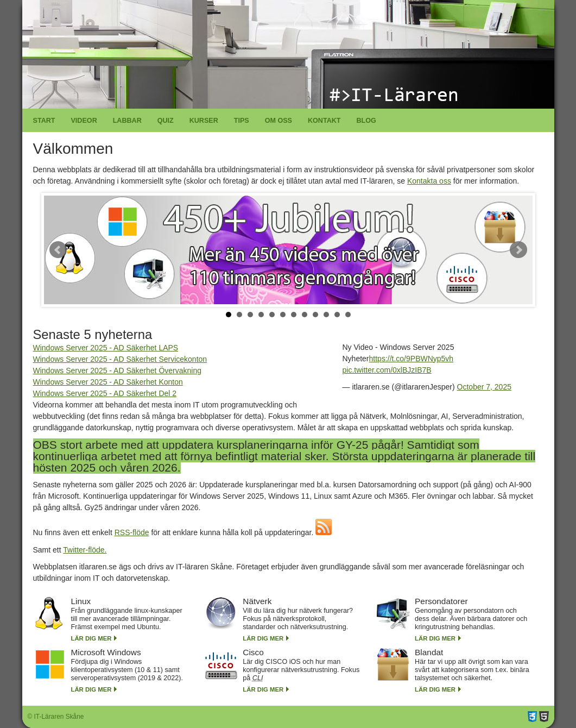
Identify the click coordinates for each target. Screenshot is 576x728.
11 (337, 315)
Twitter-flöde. (85, 550)
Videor (84, 121)
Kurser (204, 121)
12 (348, 315)
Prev (58, 250)
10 (326, 315)
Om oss (278, 121)
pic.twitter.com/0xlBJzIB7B (387, 370)
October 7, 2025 (484, 387)
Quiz (166, 121)
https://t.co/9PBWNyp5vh (412, 359)
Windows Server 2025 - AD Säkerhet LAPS (106, 348)
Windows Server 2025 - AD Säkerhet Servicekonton (120, 359)
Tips (242, 121)
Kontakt (324, 121)
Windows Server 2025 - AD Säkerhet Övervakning (117, 371)
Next (518, 250)
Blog (366, 121)
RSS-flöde (132, 532)
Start (44, 121)
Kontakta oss (429, 181)
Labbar (127, 121)
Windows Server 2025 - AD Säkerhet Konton (108, 382)
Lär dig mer (91, 638)
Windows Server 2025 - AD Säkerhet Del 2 (105, 393)
